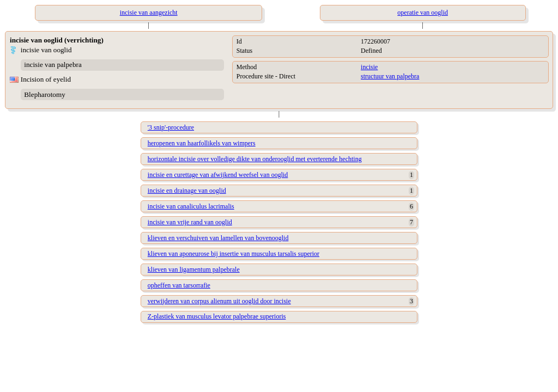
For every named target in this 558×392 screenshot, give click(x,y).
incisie (369, 67)
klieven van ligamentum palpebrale (194, 269)
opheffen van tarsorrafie (179, 285)
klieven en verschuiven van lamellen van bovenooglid (218, 238)
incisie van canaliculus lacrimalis (191, 206)
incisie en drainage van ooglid (187, 191)
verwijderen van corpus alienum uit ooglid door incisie (219, 301)
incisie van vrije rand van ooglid (190, 222)
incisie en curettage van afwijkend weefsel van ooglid (218, 175)
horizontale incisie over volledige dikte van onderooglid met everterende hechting (255, 159)
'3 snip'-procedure (171, 127)
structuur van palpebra (390, 76)
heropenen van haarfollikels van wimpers (202, 143)
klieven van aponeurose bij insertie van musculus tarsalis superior (233, 254)
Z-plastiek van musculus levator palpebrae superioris (217, 316)
